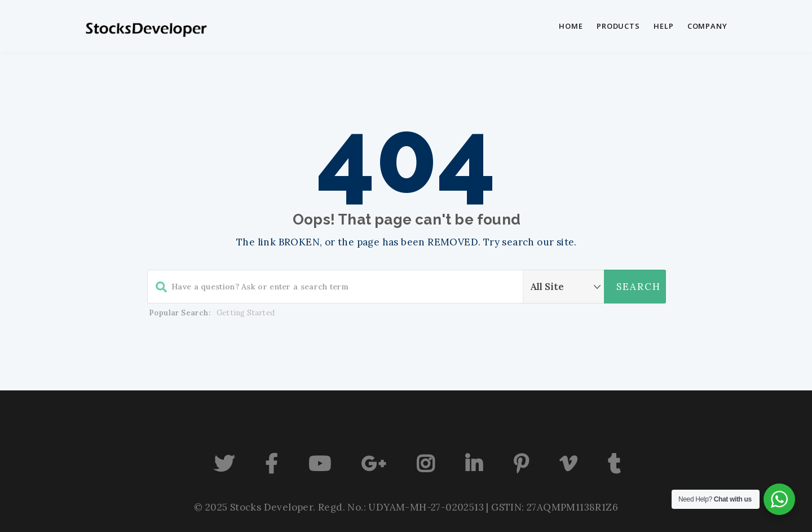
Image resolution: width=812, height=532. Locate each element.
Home (571, 26)
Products (618, 26)
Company (707, 26)
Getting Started (246, 313)
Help (664, 26)
